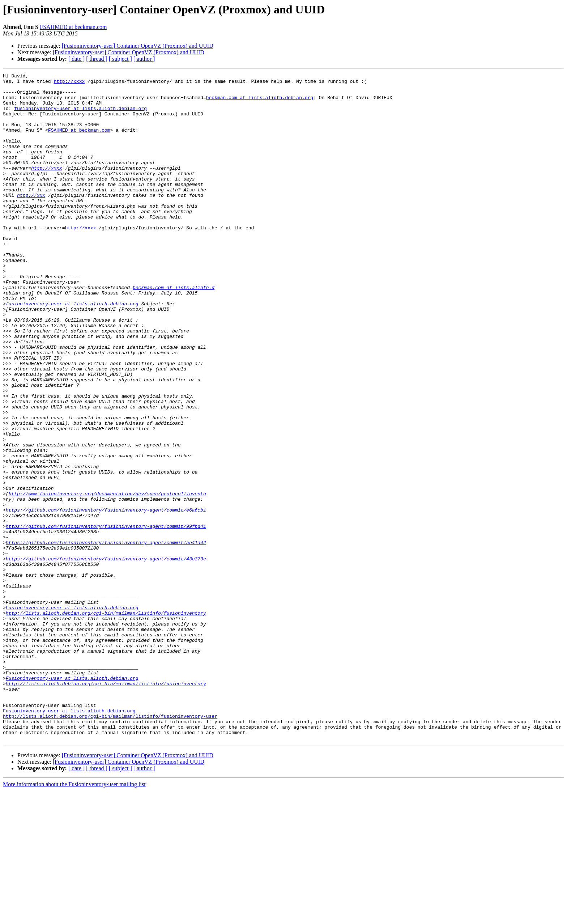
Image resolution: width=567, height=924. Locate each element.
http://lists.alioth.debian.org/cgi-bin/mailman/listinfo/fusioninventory (106, 721)
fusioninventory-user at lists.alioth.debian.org (80, 116)
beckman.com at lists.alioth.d (174, 331)
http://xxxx (69, 83)
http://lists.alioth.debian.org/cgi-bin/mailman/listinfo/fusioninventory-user (110, 845)
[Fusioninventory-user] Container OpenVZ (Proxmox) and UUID (138, 46)
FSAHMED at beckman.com (73, 27)
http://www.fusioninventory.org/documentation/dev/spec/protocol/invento (107, 578)
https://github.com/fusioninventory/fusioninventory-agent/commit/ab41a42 (106, 637)
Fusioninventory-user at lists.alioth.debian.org (72, 715)
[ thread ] (97, 59)
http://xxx (31, 220)
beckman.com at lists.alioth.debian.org (260, 103)
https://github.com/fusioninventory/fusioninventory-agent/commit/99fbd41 (106, 617)
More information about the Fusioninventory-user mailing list (74, 918)
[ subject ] (120, 59)
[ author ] (144, 59)
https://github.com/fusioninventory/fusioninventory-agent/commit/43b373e (106, 656)
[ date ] (76, 59)
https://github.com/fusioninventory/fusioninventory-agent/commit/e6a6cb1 (106, 598)
